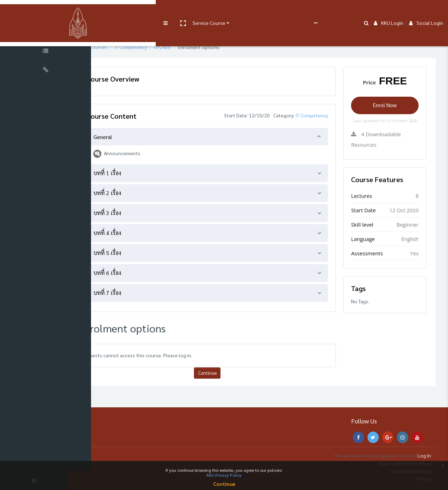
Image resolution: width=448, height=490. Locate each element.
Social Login (426, 11)
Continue (228, 373)
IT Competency (165, 47)
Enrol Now (389, 105)
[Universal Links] (45, 71)
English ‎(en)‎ (282, 11)
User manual (183, 11)
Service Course (144, 11)
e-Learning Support (223, 11)
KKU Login (388, 11)
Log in (424, 455)
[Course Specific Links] (45, 52)
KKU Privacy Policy (224, 475)
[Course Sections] (45, 33)
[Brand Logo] (45, 12)
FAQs (258, 11)
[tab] (229, 137)
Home (110, 47)
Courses (132, 47)
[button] (118, 12)
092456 (196, 47)
